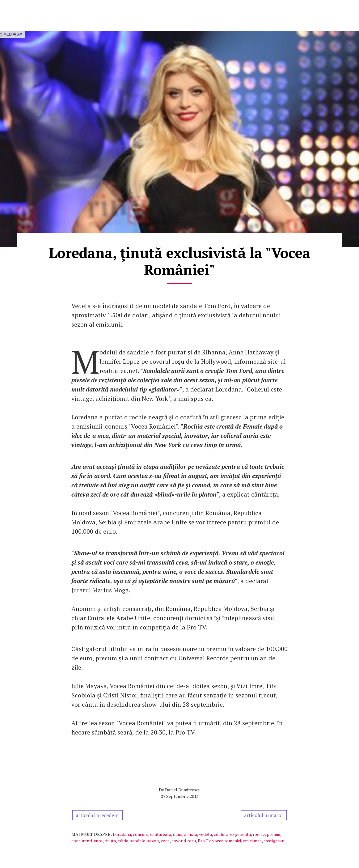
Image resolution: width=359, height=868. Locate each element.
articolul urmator (264, 815)
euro (98, 841)
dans (178, 834)
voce (165, 841)
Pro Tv (204, 841)
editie (123, 841)
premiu (273, 834)
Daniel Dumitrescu (183, 790)
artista (191, 834)
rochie (259, 834)
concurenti (82, 841)
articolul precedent (97, 815)
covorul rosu (184, 841)
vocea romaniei (227, 841)
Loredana (122, 834)
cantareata (161, 834)
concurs (141, 834)
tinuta (110, 841)
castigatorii (275, 841)
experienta (241, 834)
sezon (153, 841)
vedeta (205, 834)
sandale (138, 841)
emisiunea (252, 841)
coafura (221, 834)
